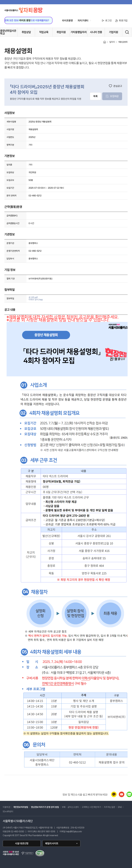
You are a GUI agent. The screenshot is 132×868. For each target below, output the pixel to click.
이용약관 (7, 807)
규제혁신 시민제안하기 (91, 807)
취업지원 (61, 32)
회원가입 (121, 21)
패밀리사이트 (52, 843)
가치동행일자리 (79, 32)
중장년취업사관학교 (8, 32)
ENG (120, 807)
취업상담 (26, 32)
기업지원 (114, 32)
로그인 (106, 21)
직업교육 (44, 32)
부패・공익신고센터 (70, 807)
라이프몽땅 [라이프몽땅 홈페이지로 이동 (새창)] (67, 21)
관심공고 (115, 86)
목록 (95, 96)
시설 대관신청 (22, 843)
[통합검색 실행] (127, 32)
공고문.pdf (33, 297)
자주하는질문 (109, 807)
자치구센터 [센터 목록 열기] (83, 21)
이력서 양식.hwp (36, 300)
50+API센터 (8, 812)
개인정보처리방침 (21, 807)
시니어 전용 (96, 32)
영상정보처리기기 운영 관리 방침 (45, 807)
